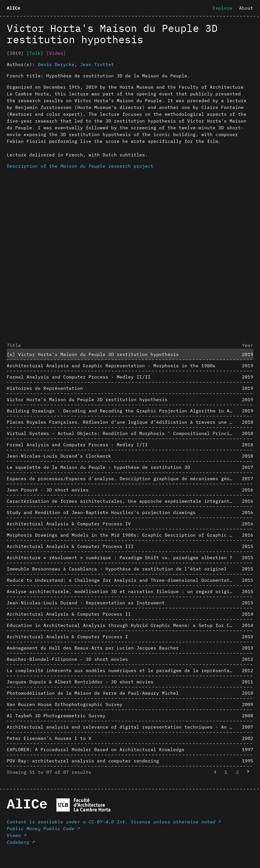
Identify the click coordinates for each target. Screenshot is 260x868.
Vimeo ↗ (17, 835)
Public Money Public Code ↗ (43, 828)
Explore (222, 8)
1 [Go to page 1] (226, 772)
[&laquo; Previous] (215, 772)
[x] (11, 354)
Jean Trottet (97, 64)
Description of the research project (80, 166)
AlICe (14, 8)
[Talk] (35, 53)
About (246, 8)
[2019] (15, 53)
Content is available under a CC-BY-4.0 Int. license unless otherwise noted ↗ (114, 822)
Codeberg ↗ (21, 842)
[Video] (56, 53)
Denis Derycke (56, 64)
